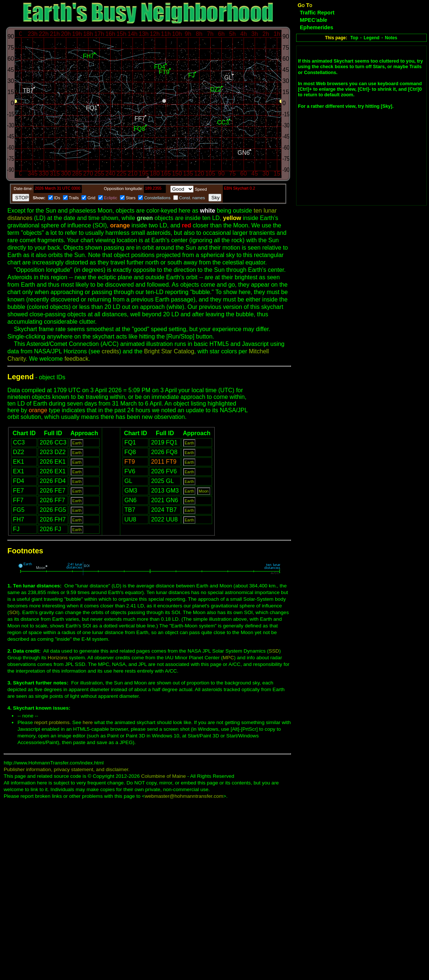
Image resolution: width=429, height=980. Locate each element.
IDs (57, 198)
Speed (201, 189)
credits (110, 351)
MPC (228, 658)
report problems (52, 722)
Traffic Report (317, 13)
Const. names (192, 198)
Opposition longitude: (123, 189)
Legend (371, 38)
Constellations (157, 198)
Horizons (58, 658)
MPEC (314, 20)
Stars (131, 198)
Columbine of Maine (163, 776)
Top (354, 38)
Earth (77, 443)
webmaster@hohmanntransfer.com (184, 796)
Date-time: (23, 189)
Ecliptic (111, 198)
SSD (274, 651)
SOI (14, 612)
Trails (74, 198)
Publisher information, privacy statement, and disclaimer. (67, 769)
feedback (76, 359)
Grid (91, 198)
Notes (391, 38)
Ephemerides (316, 27)
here (88, 722)
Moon (204, 491)
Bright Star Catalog (169, 351)
